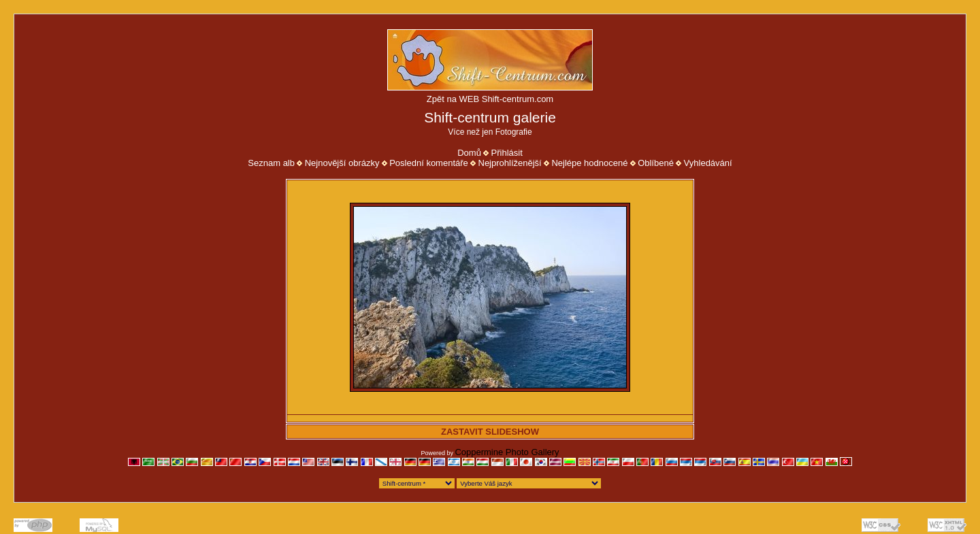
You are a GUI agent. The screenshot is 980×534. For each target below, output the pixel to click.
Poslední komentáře (429, 163)
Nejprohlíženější (510, 163)
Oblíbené (656, 163)
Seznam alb (271, 163)
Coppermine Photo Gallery (507, 452)
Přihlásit (507, 153)
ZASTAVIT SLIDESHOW (490, 432)
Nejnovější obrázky (342, 163)
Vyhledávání (708, 163)
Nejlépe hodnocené (589, 163)
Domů (469, 153)
